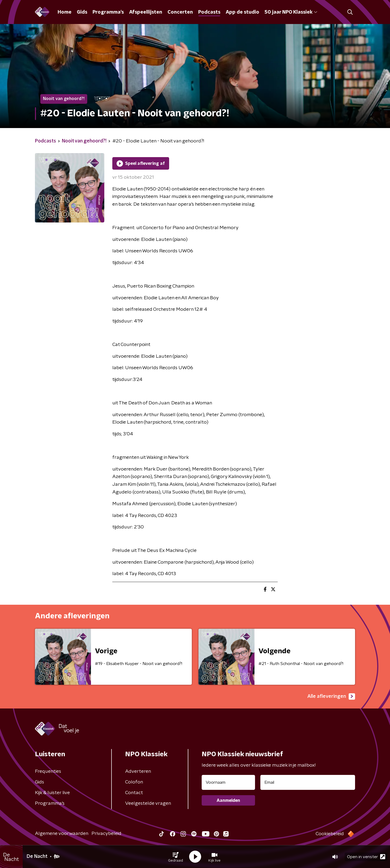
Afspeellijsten (146, 12)
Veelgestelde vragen (148, 803)
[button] (176, 857)
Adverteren (138, 771)
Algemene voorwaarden (62, 834)
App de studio (242, 12)
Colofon (134, 782)
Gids (82, 12)
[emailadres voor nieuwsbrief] (308, 782)
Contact (134, 793)
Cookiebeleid (330, 834)
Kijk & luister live (52, 793)
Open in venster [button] (366, 857)
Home (65, 12)
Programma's (108, 12)
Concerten (180, 12)
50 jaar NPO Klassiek (291, 12)
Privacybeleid (106, 834)
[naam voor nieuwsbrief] (228, 782)
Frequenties (48, 771)
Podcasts (209, 12)
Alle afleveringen (331, 696)
